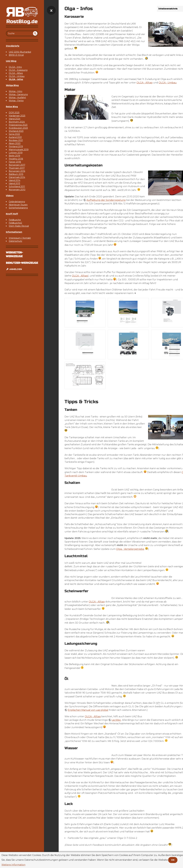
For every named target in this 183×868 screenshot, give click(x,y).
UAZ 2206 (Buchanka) (20, 52)
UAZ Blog (11, 61)
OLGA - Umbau (17, 76)
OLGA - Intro (15, 67)
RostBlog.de (22, 22)
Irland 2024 (15, 119)
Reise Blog (12, 107)
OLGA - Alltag (16, 73)
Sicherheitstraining (18, 208)
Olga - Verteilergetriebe (130, 549)
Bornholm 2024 (17, 122)
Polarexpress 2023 (18, 125)
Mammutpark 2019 (19, 150)
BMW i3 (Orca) (16, 55)
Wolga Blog (12, 85)
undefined (35, 33)
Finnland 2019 (16, 146)
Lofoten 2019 (16, 153)
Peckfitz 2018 (16, 159)
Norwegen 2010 (17, 190)
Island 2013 (14, 183)
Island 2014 (15, 180)
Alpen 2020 (15, 143)
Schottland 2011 (17, 187)
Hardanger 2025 (17, 116)
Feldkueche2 (15, 223)
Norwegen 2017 (17, 165)
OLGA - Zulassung (18, 70)
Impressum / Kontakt (20, 238)
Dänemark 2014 (17, 177)
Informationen (14, 232)
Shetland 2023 (16, 131)
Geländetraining (17, 202)
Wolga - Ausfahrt (17, 98)
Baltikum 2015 (16, 174)
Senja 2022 (14, 134)
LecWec (116, 720)
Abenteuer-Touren (18, 205)
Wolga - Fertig (16, 101)
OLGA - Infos (16, 79)
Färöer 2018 (15, 162)
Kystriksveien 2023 (18, 128)
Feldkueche (15, 220)
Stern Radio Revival (19, 226)
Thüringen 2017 (17, 168)
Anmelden (14, 269)
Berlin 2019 (14, 156)
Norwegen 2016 (17, 171)
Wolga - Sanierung (18, 94)
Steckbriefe (13, 46)
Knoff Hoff (12, 214)
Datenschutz (15, 241)
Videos (10, 196)
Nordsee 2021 (16, 140)
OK (173, 860)
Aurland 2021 (15, 137)
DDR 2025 (14, 113)
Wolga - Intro (16, 91)
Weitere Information (13, 865)
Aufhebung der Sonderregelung (106, 200)
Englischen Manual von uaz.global (88, 710)
